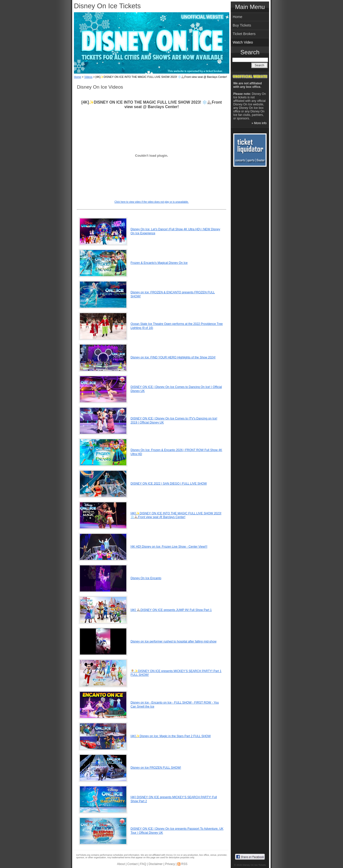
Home (78, 77)
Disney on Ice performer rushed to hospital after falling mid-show (174, 641)
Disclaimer (156, 864)
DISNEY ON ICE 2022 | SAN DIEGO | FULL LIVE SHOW (169, 484)
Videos (88, 77)
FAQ (143, 864)
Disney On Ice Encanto (146, 578)
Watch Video (243, 42)
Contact (132, 864)
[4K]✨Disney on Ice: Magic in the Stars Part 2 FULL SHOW (171, 736)
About (121, 864)
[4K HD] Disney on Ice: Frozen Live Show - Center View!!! (169, 547)
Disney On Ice (173, 855)
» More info (259, 123)
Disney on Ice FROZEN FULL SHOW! (156, 768)
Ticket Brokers (244, 34)
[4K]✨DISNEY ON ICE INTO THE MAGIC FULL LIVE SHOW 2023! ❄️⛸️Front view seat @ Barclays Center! (176, 515)
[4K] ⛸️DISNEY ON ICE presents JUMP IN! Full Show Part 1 (171, 610)
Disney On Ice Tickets (107, 6)
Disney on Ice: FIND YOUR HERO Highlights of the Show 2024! (173, 357)
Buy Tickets (242, 25)
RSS (184, 864)
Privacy (170, 864)
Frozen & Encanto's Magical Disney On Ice (159, 263)
